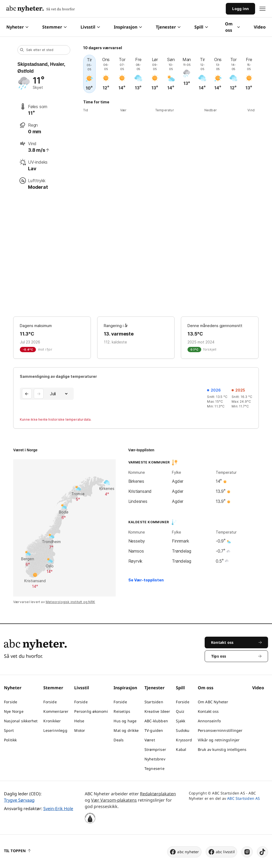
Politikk (10, 740)
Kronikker (52, 721)
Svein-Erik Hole (58, 809)
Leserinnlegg (55, 730)
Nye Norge (14, 711)
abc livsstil (221, 852)
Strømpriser (155, 749)
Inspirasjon (128, 27)
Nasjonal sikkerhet (21, 721)
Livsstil (90, 27)
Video (260, 27)
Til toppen (17, 851)
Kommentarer (56, 711)
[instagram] (247, 852)
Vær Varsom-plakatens (114, 800)
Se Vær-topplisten (146, 580)
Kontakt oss (208, 711)
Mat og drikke (126, 730)
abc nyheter (184, 852)
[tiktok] (262, 852)
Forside (11, 702)
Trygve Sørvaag (19, 800)
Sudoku (183, 730)
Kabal (181, 749)
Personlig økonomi (91, 711)
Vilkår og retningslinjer (219, 740)
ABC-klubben (156, 721)
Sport (9, 730)
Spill (201, 27)
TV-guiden (154, 730)
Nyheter (17, 27)
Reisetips (122, 711)
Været (150, 740)
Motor (80, 730)
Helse (79, 721)
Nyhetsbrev (155, 759)
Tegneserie (154, 768)
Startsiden (154, 702)
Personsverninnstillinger (220, 730)
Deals (119, 740)
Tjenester (168, 27)
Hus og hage (125, 721)
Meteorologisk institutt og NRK (70, 602)
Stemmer (55, 27)
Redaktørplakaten (158, 794)
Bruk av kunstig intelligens (222, 749)
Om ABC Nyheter (213, 702)
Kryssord (184, 740)
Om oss (233, 27)
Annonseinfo (209, 721)
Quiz (180, 711)
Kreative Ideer (157, 711)
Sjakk (180, 721)
